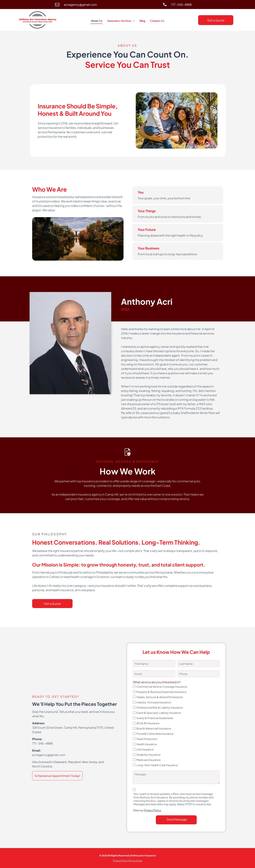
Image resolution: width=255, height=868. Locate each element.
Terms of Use (135, 860)
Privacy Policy (152, 810)
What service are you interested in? (157, 682)
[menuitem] (97, 21)
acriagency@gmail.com (49, 755)
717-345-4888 (42, 743)
